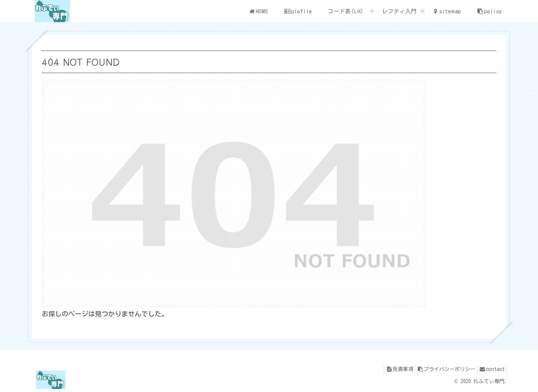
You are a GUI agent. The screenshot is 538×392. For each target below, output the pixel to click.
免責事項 (390, 369)
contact (490, 369)
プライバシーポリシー (440, 369)
